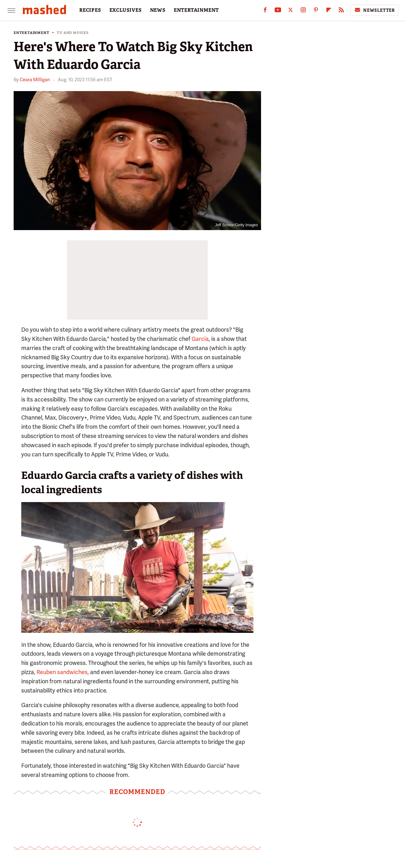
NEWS (158, 10)
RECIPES (90, 10)
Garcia (200, 339)
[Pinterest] (316, 11)
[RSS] (341, 11)
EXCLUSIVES (126, 10)
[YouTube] (278, 11)
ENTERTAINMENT (196, 10)
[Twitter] (291, 11)
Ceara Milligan (35, 80)
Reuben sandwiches (62, 672)
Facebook (242, 628)
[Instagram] (303, 11)
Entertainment (31, 33)
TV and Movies (73, 33)
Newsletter (374, 10)
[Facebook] (265, 11)
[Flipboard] (329, 11)
